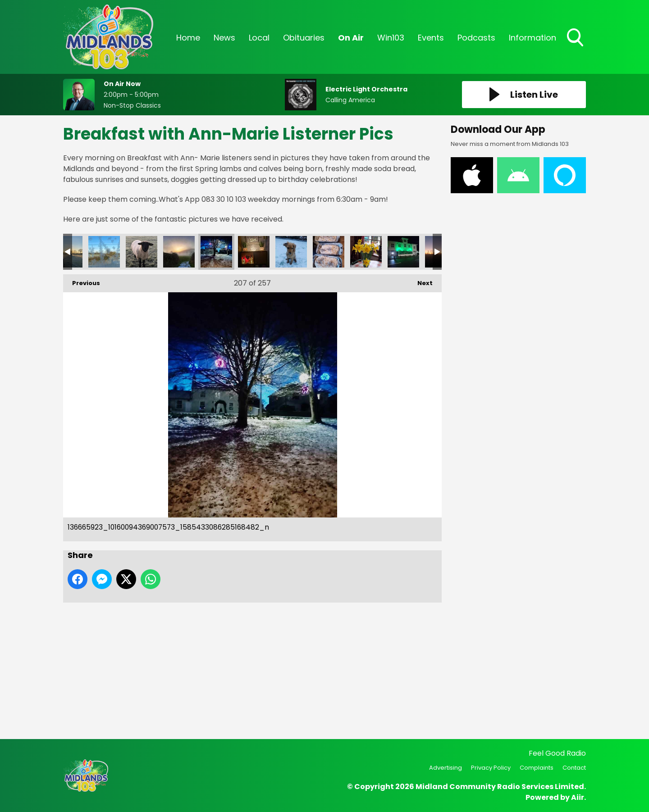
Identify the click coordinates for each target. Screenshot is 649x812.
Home (188, 38)
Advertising (446, 768)
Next (420, 281)
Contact (574, 768)
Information (532, 38)
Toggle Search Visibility (576, 38)
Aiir (578, 797)
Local (259, 38)
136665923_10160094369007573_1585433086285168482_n (216, 252)
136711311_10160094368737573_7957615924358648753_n (179, 252)
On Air (351, 38)
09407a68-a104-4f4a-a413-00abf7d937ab (329, 252)
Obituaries (304, 38)
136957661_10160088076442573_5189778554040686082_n (142, 252)
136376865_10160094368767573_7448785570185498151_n (291, 252)
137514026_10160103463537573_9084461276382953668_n (104, 252)
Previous (82, 281)
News (224, 38)
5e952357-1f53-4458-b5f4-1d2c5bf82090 (403, 252)
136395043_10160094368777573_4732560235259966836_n (254, 252)
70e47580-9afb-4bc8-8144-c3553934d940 (366, 252)
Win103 (391, 38)
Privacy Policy (491, 768)
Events (431, 38)
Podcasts (476, 38)
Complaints (537, 768)
